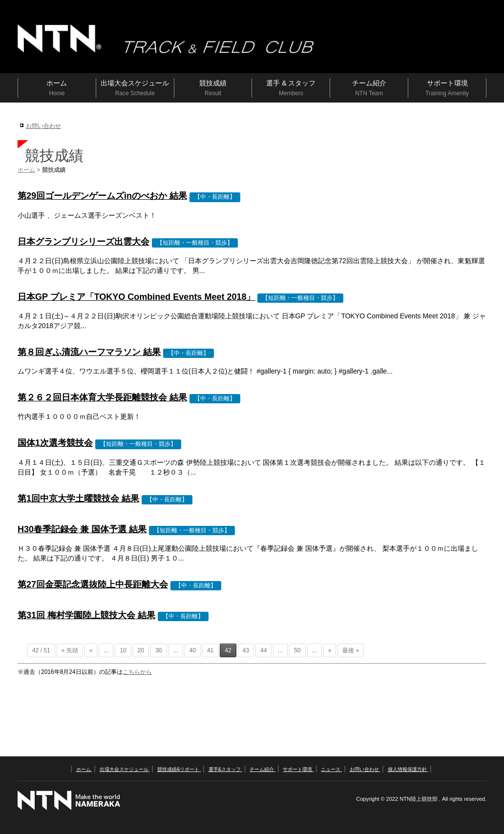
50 (297, 650)
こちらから (137, 672)
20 (141, 650)
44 (263, 650)
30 (158, 650)
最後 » (351, 650)
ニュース (331, 769)
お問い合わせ (43, 126)
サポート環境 (298, 769)
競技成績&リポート (179, 769)
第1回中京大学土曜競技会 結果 (78, 499)
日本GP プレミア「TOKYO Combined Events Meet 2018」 (136, 297)
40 (193, 650)
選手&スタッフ (225, 769)
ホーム (26, 170)
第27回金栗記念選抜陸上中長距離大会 (93, 584)
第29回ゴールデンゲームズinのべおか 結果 (102, 196)
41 (210, 650)
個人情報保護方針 (408, 769)
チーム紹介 (262, 769)
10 (123, 650)
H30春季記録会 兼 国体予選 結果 (82, 529)
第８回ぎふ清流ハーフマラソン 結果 (89, 352)
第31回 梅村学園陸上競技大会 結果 (86, 615)
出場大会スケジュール (125, 769)
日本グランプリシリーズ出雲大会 (84, 242)
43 (246, 650)
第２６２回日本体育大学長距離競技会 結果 (102, 397)
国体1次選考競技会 (55, 443)
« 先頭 (70, 650)
